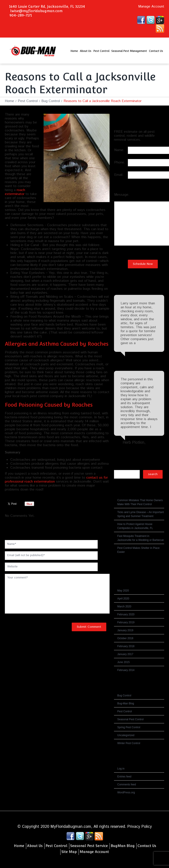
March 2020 (124, 606)
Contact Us (156, 51)
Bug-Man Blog (126, 703)
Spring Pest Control (129, 727)
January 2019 (125, 630)
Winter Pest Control (129, 743)
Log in (121, 769)
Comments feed (127, 785)
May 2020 (123, 591)
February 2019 (126, 622)
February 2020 (126, 614)
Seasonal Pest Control (130, 719)
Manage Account (151, 7)
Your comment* (57, 594)
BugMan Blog (123, 846)
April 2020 (123, 599)
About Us (86, 51)
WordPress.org (126, 792)
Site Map (69, 852)
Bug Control (51, 101)
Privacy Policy (140, 827)
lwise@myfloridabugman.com (36, 11)
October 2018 (125, 638)
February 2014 (126, 670)
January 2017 (125, 654)
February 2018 (126, 646)
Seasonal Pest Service (89, 846)
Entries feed (124, 777)
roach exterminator (15, 192)
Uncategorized (126, 735)
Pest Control (101, 51)
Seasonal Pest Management (129, 51)
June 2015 (123, 662)
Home (74, 51)
